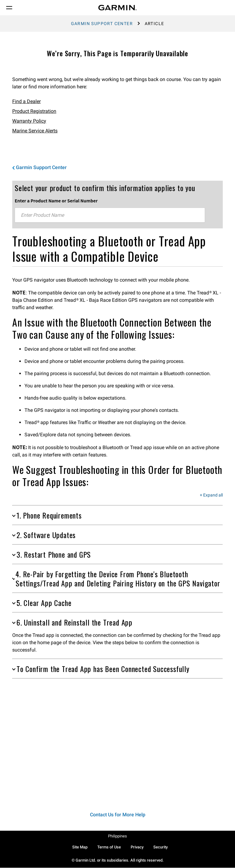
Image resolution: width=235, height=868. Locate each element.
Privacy (137, 847)
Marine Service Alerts (35, 131)
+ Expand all (211, 495)
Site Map (80, 847)
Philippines (117, 836)
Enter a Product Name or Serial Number (56, 201)
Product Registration (34, 111)
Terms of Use (109, 847)
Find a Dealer (26, 101)
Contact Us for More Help (118, 815)
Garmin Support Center (102, 24)
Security (160, 847)
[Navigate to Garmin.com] (117, 8)
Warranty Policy (29, 121)
